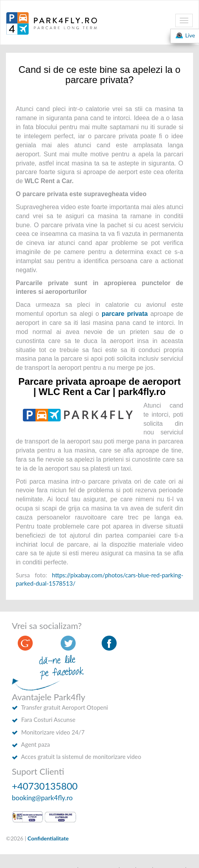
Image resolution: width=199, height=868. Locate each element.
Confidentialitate (48, 838)
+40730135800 (45, 786)
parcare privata (125, 314)
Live (185, 35)
